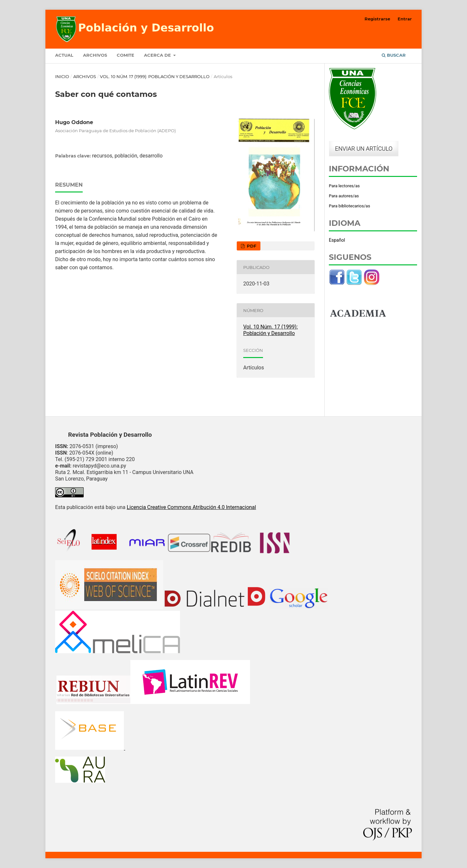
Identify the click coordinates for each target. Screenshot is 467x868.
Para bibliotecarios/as (349, 206)
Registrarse (377, 19)
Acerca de (158, 55)
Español (337, 240)
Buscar (394, 55)
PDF (251, 246)
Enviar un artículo (364, 149)
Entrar (405, 19)
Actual (64, 55)
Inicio (62, 76)
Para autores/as (344, 196)
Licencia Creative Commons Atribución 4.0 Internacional (192, 507)
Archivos (95, 55)
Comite (126, 55)
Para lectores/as (344, 186)
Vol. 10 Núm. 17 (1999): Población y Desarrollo (155, 76)
